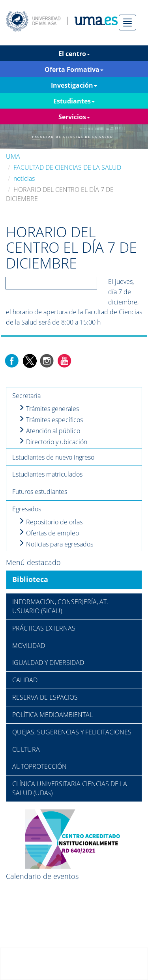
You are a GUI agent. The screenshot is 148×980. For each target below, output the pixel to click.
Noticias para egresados (56, 544)
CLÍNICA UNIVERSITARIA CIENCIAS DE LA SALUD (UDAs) (70, 788)
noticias (24, 178)
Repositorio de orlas (50, 522)
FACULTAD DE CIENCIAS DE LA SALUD (67, 167)
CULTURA (26, 749)
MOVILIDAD (29, 646)
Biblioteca (30, 579)
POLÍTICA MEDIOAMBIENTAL (52, 715)
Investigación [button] (74, 85)
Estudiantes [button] (74, 101)
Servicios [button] (74, 117)
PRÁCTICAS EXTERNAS (44, 628)
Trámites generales (49, 409)
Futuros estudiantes (40, 492)
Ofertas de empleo (49, 533)
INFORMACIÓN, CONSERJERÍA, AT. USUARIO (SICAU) (60, 606)
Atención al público (49, 431)
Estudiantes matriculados (47, 474)
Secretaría (26, 396)
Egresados (27, 509)
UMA (13, 156)
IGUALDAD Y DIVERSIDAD (48, 663)
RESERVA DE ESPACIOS (45, 697)
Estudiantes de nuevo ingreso (53, 457)
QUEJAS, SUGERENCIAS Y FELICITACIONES (72, 732)
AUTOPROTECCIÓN (39, 766)
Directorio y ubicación (53, 442)
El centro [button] (74, 54)
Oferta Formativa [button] (74, 69)
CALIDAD (25, 680)
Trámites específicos (51, 420)
